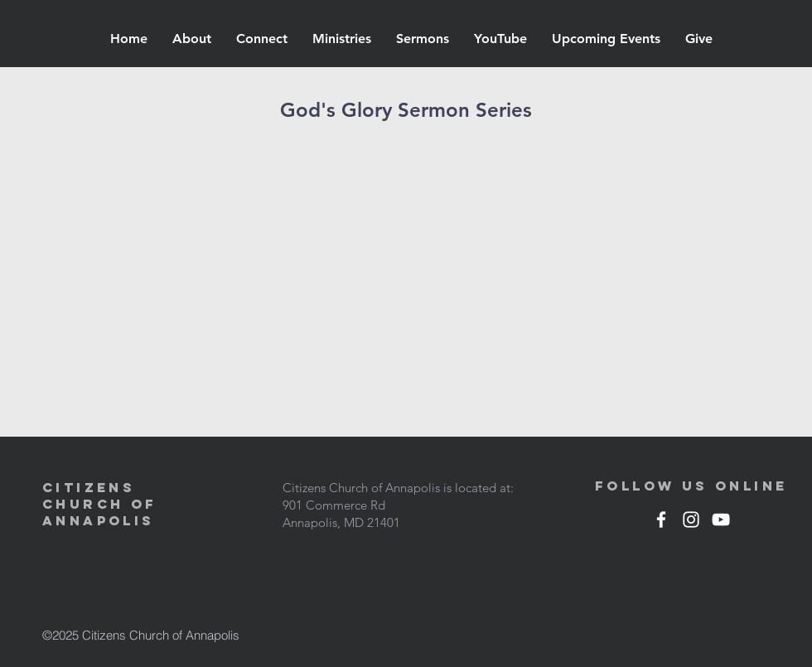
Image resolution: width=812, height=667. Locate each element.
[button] (192, 39)
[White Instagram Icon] (691, 520)
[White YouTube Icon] (721, 520)
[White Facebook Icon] (661, 520)
